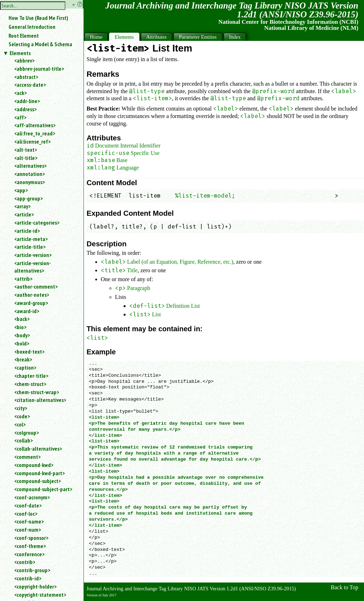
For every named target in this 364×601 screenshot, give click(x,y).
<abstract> (26, 77)
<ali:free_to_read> (35, 133)
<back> (22, 319)
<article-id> (27, 231)
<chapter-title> (31, 376)
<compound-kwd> (34, 465)
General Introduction (32, 27)
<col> (20, 424)
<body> (22, 335)
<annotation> (30, 174)
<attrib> (23, 279)
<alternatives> (30, 166)
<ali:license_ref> (32, 141)
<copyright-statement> (40, 595)
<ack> (20, 93)
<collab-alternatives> (38, 449)
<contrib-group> (32, 570)
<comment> (27, 457)
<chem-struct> (30, 384)
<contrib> (25, 562)
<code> (22, 416)
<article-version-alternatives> (33, 267)
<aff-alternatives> (35, 125)
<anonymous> (30, 182)
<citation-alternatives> (40, 400)
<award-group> (31, 303)
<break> (23, 359)
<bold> (22, 343)
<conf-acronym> (32, 497)
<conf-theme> (30, 546)
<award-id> (27, 311)
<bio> (20, 327)
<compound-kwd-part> (39, 473)
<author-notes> (32, 295)
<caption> (25, 367)
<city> (21, 408)
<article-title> (30, 247)
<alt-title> (26, 158)
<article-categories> (37, 222)
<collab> (23, 440)
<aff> (20, 117)
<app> (21, 190)
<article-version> (33, 255)
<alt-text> (26, 150)
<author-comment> (36, 286)
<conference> (29, 554)
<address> (25, 109)
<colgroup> (26, 433)
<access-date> (30, 85)
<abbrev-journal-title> (39, 69)
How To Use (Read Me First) (38, 18)
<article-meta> (31, 239)
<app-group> (28, 198)
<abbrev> (24, 60)
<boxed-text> (29, 352)
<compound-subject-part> (43, 489)
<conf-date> (28, 505)
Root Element (24, 36)
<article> (24, 214)
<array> (22, 206)
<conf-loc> (26, 514)
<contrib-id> (28, 578)
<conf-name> (29, 521)
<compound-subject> (38, 481)
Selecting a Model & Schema (40, 44)
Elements (20, 53)
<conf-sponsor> (31, 538)
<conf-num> (28, 530)
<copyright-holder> (35, 586)
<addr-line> (27, 101)
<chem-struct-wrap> (37, 392)
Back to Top (344, 587)
